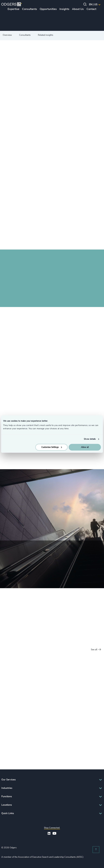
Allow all (85, 447)
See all (96, 650)
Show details (90, 439)
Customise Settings (52, 447)
